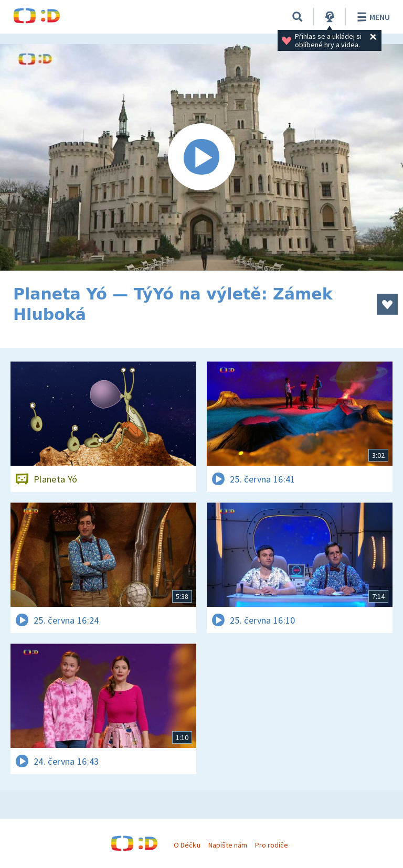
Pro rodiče (272, 845)
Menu (372, 17)
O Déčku (187, 845)
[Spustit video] (201, 157)
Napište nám (228, 845)
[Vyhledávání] (298, 17)
